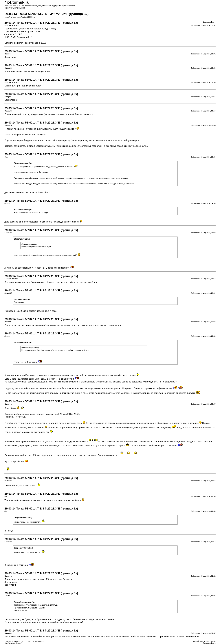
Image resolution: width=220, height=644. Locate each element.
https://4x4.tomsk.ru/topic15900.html (20, 17)
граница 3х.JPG (14, 34)
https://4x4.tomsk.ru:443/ (15, 8)
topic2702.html (42, 192)
